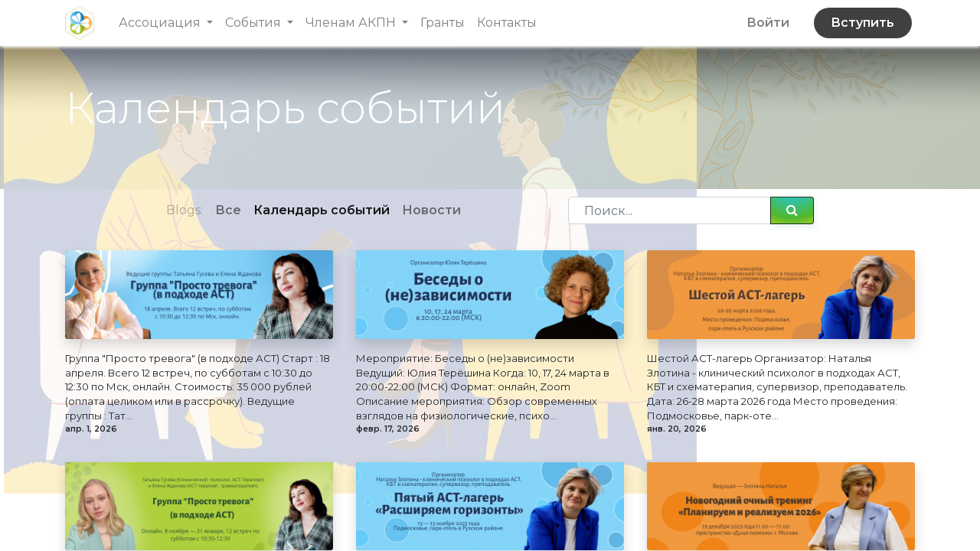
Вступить (862, 23)
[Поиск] (792, 210)
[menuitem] (443, 23)
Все (228, 210)
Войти (768, 23)
